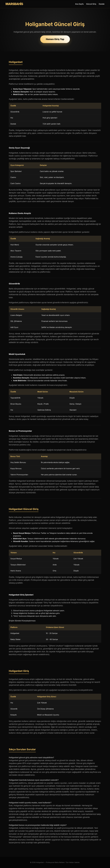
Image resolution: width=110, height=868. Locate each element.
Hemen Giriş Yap (55, 39)
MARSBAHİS (14, 4)
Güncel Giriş (91, 4)
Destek (102, 4)
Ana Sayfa (79, 4)
